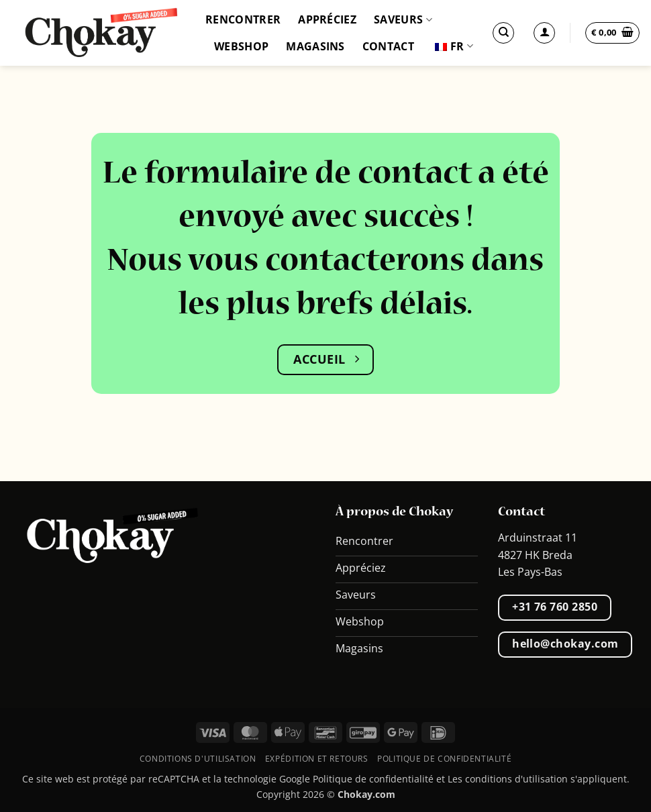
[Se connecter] (544, 33)
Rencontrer (243, 19)
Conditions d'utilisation (198, 759)
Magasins (315, 46)
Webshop (241, 46)
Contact (388, 46)
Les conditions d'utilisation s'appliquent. (539, 779)
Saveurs (403, 19)
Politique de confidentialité (444, 759)
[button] (612, 33)
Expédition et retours (317, 759)
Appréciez (327, 19)
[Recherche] (503, 33)
